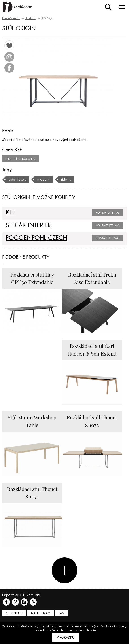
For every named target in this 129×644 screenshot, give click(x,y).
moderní (44, 179)
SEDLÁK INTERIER (28, 225)
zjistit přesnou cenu (20, 159)
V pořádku (66, 638)
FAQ (62, 613)
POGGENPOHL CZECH (37, 238)
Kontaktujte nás (108, 213)
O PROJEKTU (14, 613)
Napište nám (41, 613)
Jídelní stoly (17, 179)
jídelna (66, 179)
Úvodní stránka (11, 18)
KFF (18, 150)
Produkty (31, 18)
